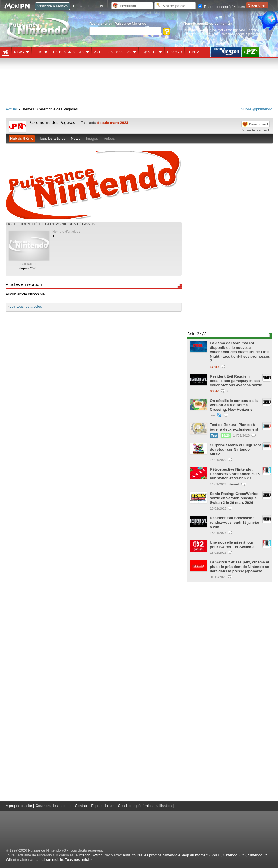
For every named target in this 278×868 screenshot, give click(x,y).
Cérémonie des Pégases (53, 123)
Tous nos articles (79, 860)
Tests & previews (68, 52)
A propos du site (19, 806)
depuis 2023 (28, 268)
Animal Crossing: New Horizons (236, 30)
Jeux (38, 52)
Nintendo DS (258, 855)
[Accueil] (6, 52)
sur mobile (54, 860)
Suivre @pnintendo (257, 109)
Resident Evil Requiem (201, 34)
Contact (81, 806)
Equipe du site (103, 806)
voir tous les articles (26, 306)
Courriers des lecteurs (53, 806)
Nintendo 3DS (234, 855)
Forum (193, 52)
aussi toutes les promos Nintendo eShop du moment (166, 855)
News (19, 52)
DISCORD (175, 52)
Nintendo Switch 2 (198, 30)
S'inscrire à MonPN (53, 6)
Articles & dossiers (112, 52)
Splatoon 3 (254, 34)
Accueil (12, 109)
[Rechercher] (125, 31)
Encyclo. (149, 52)
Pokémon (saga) (232, 34)
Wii (8, 860)
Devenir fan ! (258, 124)
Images (92, 138)
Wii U (216, 855)
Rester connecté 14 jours (222, 7)
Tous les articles (52, 138)
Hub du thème (22, 138)
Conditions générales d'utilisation (145, 806)
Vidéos (109, 138)
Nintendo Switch (89, 855)
